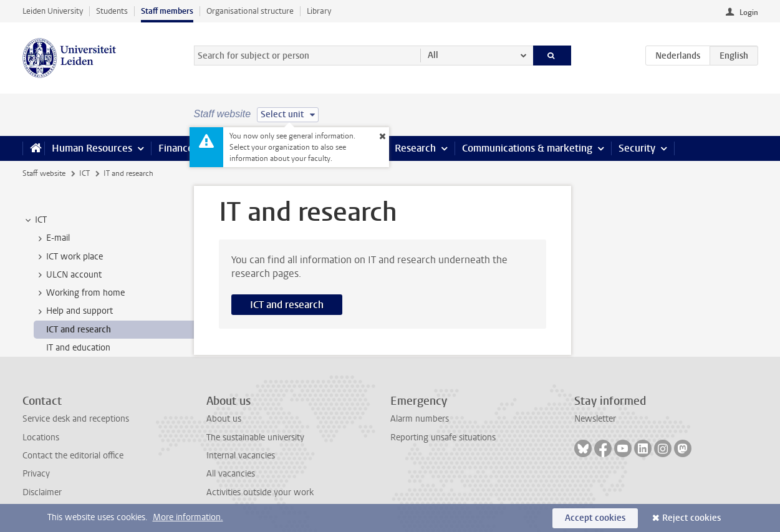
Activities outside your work (260, 492)
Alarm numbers (420, 419)
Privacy (36, 474)
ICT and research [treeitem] (79, 330)
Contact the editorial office (73, 456)
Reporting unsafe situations (443, 438)
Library (319, 11)
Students (112, 11)
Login (749, 12)
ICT (84, 173)
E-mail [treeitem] (52, 238)
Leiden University (53, 11)
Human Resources (92, 148)
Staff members (167, 11)
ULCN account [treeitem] (68, 275)
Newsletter (595, 419)
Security (637, 148)
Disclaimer (42, 492)
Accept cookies (595, 518)
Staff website (44, 173)
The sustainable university (255, 438)
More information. (188, 517)
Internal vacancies (241, 456)
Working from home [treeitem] (79, 293)
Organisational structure (250, 11)
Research (415, 148)
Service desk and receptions (76, 419)
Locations (41, 438)
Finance (176, 148)
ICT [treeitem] (35, 220)
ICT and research (287, 305)
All (433, 55)
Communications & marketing (527, 148)
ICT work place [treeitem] (69, 257)
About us (224, 419)
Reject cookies (691, 518)
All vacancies (231, 474)
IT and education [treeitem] (78, 348)
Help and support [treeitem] (74, 311)
